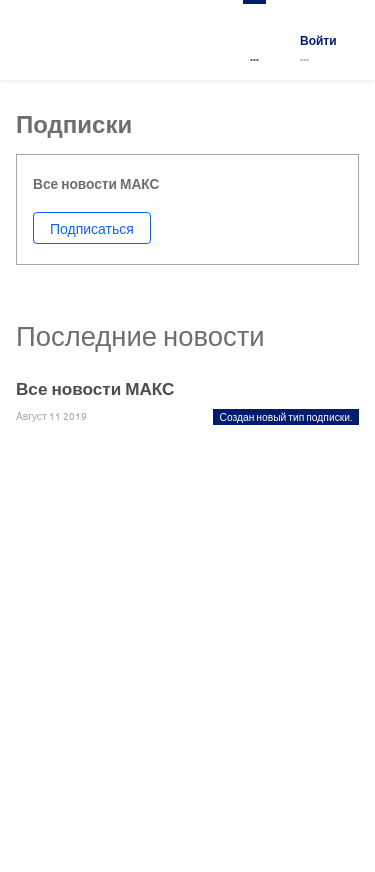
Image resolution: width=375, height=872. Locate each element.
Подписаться (92, 228)
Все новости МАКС (95, 388)
